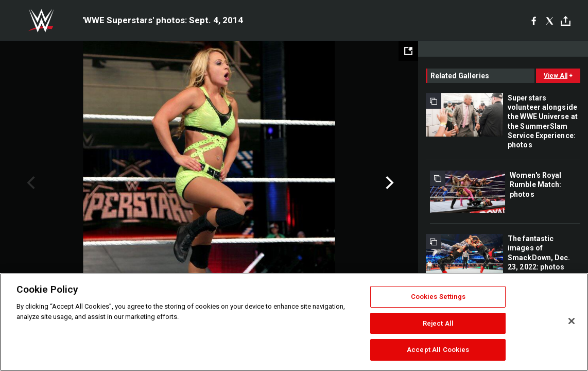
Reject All (438, 323)
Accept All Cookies (438, 350)
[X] (550, 21)
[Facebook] (534, 21)
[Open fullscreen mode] (408, 51)
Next (388, 183)
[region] (294, 322)
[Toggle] (566, 21)
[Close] (572, 321)
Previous (30, 183)
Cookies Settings (438, 297)
